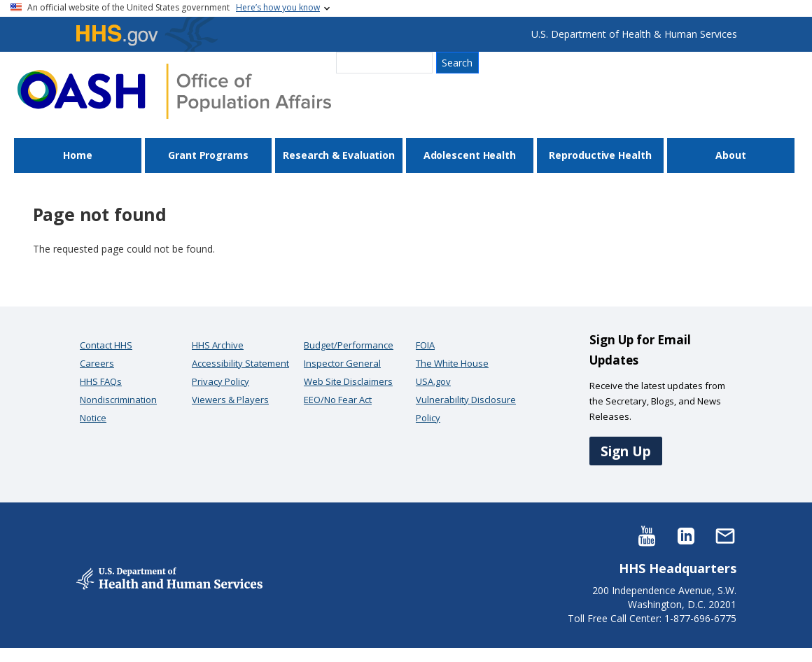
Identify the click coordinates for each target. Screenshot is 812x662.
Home (78, 155)
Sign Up (626, 451)
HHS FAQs (101, 381)
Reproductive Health (600, 155)
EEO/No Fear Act (338, 400)
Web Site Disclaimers (348, 381)
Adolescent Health (470, 155)
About (731, 155)
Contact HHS (106, 345)
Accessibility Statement (240, 363)
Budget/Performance (349, 345)
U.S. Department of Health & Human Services (634, 34)
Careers (97, 363)
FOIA (425, 345)
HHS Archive (218, 345)
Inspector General (342, 363)
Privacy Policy (220, 381)
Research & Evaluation (339, 155)
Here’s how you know (278, 7)
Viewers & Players (230, 400)
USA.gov (433, 381)
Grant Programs (208, 155)
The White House (452, 363)
